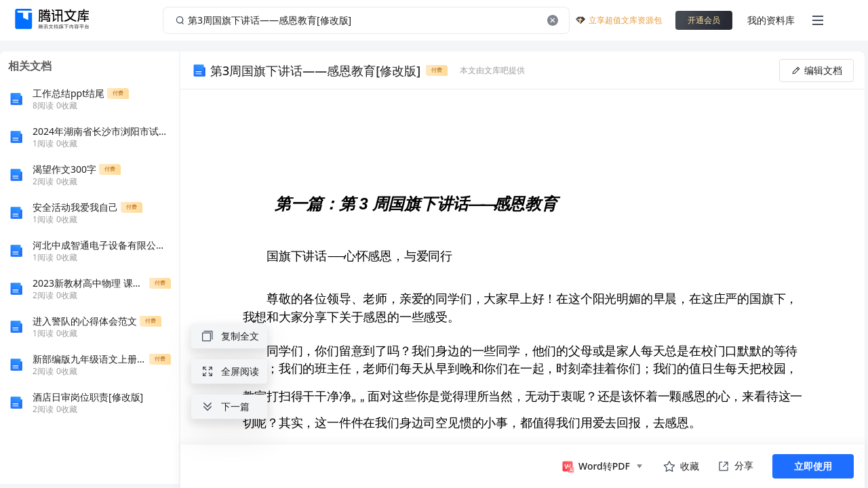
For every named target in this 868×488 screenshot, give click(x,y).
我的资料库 (771, 20)
